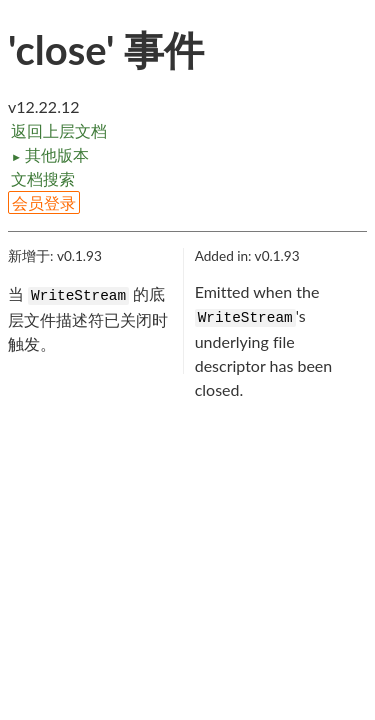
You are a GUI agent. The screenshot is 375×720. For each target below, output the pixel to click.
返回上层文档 (59, 130)
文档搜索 (43, 178)
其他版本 (50, 154)
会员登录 (44, 202)
